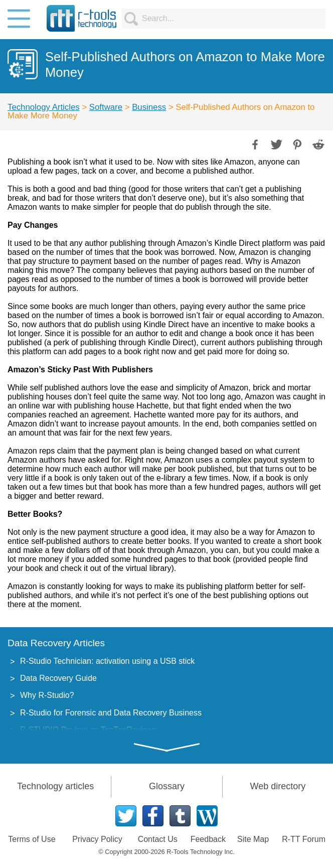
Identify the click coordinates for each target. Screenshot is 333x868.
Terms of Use (32, 839)
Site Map (253, 839)
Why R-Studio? (47, 695)
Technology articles (55, 786)
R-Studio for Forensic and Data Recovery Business (111, 713)
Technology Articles (44, 107)
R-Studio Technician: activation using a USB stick (107, 661)
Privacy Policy (97, 839)
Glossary (167, 786)
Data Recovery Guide (58, 678)
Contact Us (158, 839)
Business (149, 107)
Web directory (278, 786)
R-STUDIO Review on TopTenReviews (89, 730)
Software (106, 107)
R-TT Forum (304, 839)
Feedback (208, 839)
